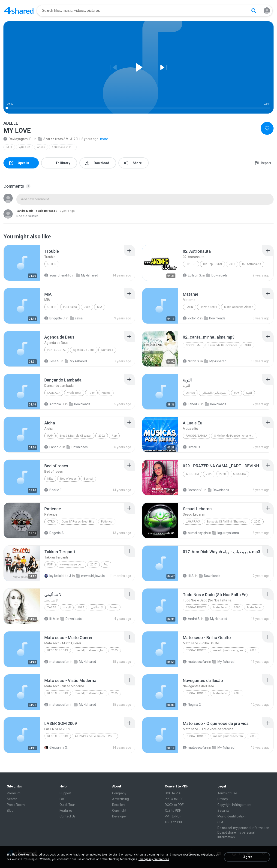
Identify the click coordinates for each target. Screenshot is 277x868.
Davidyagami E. (18, 139)
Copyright (119, 811)
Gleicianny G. (56, 748)
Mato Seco (220, 607)
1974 (81, 607)
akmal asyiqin (195, 533)
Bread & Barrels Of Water (75, 436)
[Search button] (254, 11)
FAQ (63, 799)
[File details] (22, 263)
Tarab (52, 607)
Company (119, 793)
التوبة (249, 393)
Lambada (54, 393)
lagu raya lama (226, 533)
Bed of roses (68, 479)
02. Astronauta (252, 264)
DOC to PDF (173, 793)
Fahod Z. (192, 404)
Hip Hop (191, 264)
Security (223, 811)
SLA (220, 822)
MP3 (9, 147)
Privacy (223, 799)
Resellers (119, 805)
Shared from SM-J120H (59, 139)
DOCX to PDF (174, 805)
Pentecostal (57, 350)
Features (66, 811)
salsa (76, 318)
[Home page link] (19, 11)
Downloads (217, 275)
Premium (14, 793)
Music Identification (232, 816)
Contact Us (68, 816)
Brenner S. (193, 490)
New (50, 479)
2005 (237, 607)
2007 (257, 522)
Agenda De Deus (84, 350)
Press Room (16, 805)
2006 (87, 307)
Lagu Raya (193, 522)
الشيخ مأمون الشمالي (214, 393)
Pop (50, 565)
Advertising (120, 799)
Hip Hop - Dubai (212, 264)
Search (12, 799)
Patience (107, 522)
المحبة (67, 607)
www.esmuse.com (71, 565)
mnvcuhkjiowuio (90, 576)
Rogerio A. (54, 533)
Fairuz (114, 607)
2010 (248, 345)
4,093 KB (25, 147)
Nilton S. (191, 361)
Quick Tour (67, 805)
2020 (209, 474)
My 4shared (87, 275)
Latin (189, 307)
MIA (100, 307)
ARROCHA (192, 474)
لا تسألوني (97, 607)
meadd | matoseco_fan (90, 650)
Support (65, 793)
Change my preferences (154, 859)
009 (236, 393)
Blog (10, 811)
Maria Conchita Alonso (239, 307)
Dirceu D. (192, 447)
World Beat (74, 393)
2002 (102, 436)
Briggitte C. (55, 318)
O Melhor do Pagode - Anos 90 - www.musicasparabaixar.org (236, 436)
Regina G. (192, 705)
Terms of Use (227, 793)
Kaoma (106, 393)
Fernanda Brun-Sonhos (223, 345)
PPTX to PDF (174, 799)
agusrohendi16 (58, 275)
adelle (41, 147)
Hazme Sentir (209, 307)
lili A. (189, 576)
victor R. (191, 318)
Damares (107, 350)
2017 (93, 565)
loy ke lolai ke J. (58, 576)
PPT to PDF (173, 816)
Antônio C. (54, 404)
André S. (192, 619)
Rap (50, 436)
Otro (51, 522)
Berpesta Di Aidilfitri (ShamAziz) (227, 522)
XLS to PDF (173, 811)
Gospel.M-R (194, 345)
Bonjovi (88, 479)
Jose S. (52, 361)
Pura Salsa (70, 307)
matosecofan (57, 662)
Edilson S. (192, 275)
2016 (232, 264)
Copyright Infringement (234, 805)
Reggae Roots (196, 607)
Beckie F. (53, 490)
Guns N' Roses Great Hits (78, 522)
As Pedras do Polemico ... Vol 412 (96, 736)
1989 (91, 393)
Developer (120, 816)
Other (52, 264)
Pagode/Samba (196, 436)
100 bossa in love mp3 (64, 147)
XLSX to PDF (174, 822)
